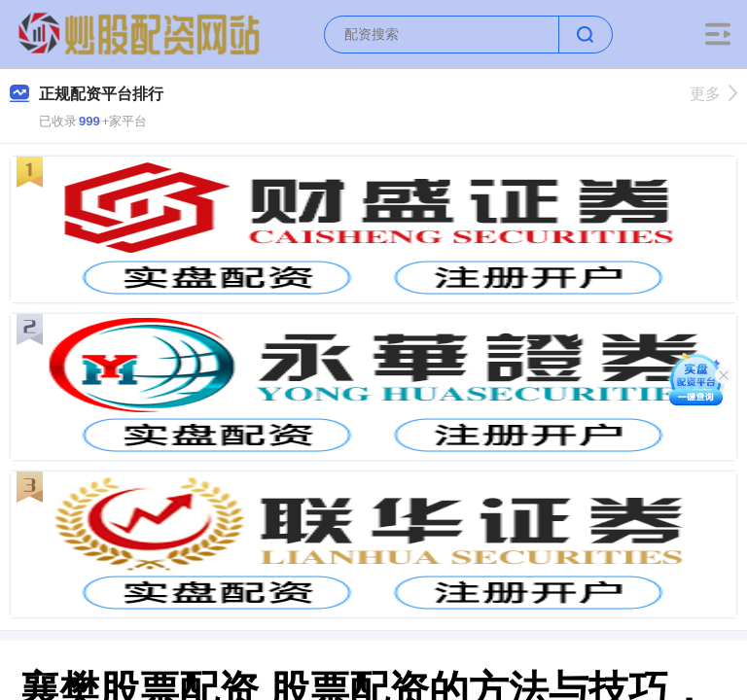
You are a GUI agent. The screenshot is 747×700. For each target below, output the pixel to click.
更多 (713, 94)
